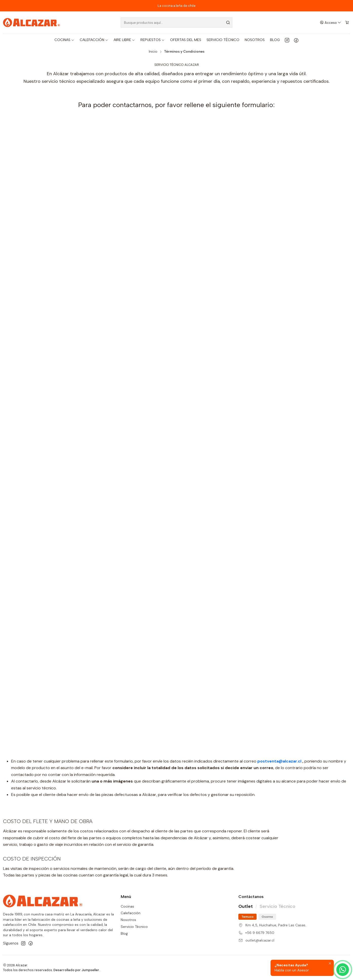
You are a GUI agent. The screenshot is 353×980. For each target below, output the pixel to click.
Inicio (153, 52)
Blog (124, 933)
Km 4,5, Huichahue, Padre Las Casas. (276, 925)
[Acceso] (331, 23)
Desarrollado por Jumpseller (76, 970)
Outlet (246, 906)
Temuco (247, 917)
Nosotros (128, 920)
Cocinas (127, 906)
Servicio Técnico (134, 927)
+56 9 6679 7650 (260, 933)
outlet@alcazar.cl (260, 940)
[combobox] (177, 23)
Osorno (267, 917)
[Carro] (347, 23)
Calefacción (131, 913)
